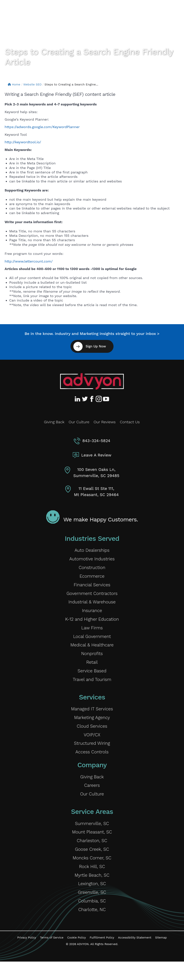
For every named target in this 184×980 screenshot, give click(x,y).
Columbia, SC (92, 919)
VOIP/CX (92, 745)
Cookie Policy (77, 956)
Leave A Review (96, 455)
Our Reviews (105, 422)
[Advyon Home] (92, 381)
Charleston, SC (92, 855)
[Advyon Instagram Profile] (99, 399)
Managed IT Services (92, 717)
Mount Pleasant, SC (92, 846)
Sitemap (161, 956)
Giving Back (54, 422)
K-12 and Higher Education (92, 623)
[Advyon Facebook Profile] (92, 399)
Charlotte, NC (92, 928)
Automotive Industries (92, 560)
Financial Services (92, 587)
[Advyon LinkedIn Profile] (78, 399)
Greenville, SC (92, 909)
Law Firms (92, 633)
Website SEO (34, 84)
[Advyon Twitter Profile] (85, 399)
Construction (92, 569)
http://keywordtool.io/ (23, 142)
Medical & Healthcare (92, 651)
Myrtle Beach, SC (92, 891)
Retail (92, 669)
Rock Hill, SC (92, 882)
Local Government (92, 642)
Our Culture (79, 422)
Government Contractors (92, 596)
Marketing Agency (92, 726)
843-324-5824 (96, 441)
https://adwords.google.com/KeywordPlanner (42, 127)
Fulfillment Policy (102, 956)
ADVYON (83, 963)
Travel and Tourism (92, 687)
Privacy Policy (27, 956)
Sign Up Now (95, 346)
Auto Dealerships (92, 550)
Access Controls (92, 763)
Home (14, 84)
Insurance (92, 614)
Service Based (92, 678)
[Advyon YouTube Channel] (106, 399)
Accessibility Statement (135, 956)
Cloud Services (92, 736)
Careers (92, 797)
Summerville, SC (92, 836)
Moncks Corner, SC (92, 873)
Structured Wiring (92, 754)
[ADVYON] (23, 11)
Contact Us (130, 422)
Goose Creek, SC (92, 864)
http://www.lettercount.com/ (29, 261)
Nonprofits (92, 660)
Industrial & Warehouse (92, 605)
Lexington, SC (92, 900)
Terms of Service (52, 956)
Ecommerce (92, 578)
